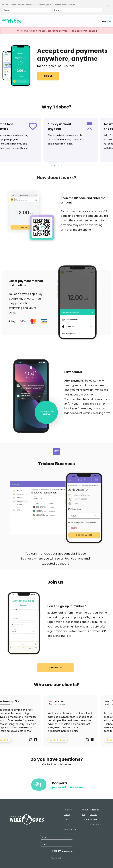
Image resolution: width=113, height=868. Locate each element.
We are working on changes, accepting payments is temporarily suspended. (57, 31)
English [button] (57, 10)
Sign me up (55, 672)
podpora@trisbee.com (67, 792)
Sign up (48, 76)
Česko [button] (6, 10)
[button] (51, 170)
